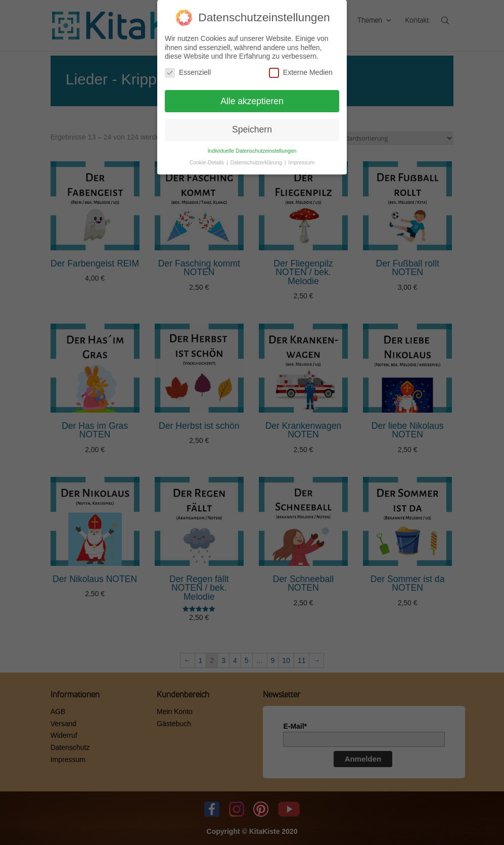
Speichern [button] (252, 127)
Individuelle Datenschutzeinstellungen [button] (252, 148)
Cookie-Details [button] (208, 159)
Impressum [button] (301, 159)
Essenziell (188, 70)
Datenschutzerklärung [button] (257, 159)
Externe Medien (301, 70)
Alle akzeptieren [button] (252, 98)
